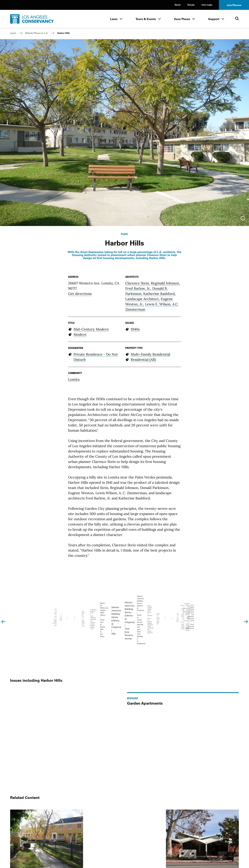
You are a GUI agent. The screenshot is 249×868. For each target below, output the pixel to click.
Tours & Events (146, 19)
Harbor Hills (64, 33)
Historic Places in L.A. (37, 33)
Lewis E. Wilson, (158, 304)
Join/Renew (234, 5)
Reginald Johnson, (165, 283)
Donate (191, 5)
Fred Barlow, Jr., (138, 288)
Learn (114, 19)
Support (214, 19)
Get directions (80, 294)
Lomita (74, 379)
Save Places (182, 19)
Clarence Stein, (138, 283)
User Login (207, 5)
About (178, 5)
